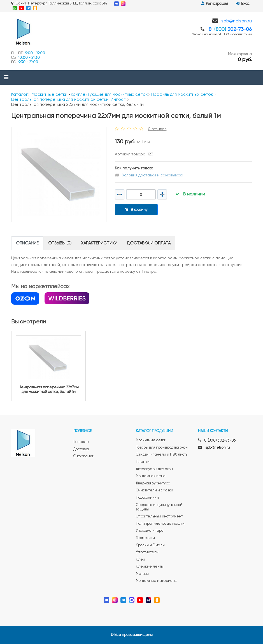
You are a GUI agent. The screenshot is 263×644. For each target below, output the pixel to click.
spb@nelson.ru (237, 21)
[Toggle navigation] (6, 78)
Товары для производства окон (162, 448)
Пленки (143, 462)
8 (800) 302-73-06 (220, 441)
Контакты (81, 442)
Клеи (140, 560)
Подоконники (147, 498)
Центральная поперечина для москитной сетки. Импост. (69, 100)
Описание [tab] (27, 243)
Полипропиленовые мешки (160, 524)
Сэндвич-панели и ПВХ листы (162, 455)
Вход (243, 4)
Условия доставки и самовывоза (153, 175)
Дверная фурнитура (153, 483)
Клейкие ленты (150, 567)
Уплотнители (147, 552)
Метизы (142, 574)
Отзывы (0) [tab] (60, 243)
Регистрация (215, 4)
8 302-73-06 (230, 29)
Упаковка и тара (150, 531)
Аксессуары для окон (154, 469)
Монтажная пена (151, 476)
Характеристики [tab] (99, 243)
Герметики (145, 538)
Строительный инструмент (159, 516)
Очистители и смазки (154, 490)
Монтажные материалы (157, 581)
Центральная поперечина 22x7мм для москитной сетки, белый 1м (49, 390)
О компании (84, 456)
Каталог (19, 95)
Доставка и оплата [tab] (149, 243)
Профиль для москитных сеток (182, 95)
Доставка (81, 449)
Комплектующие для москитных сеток (109, 95)
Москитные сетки (49, 95)
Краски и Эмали (150, 545)
